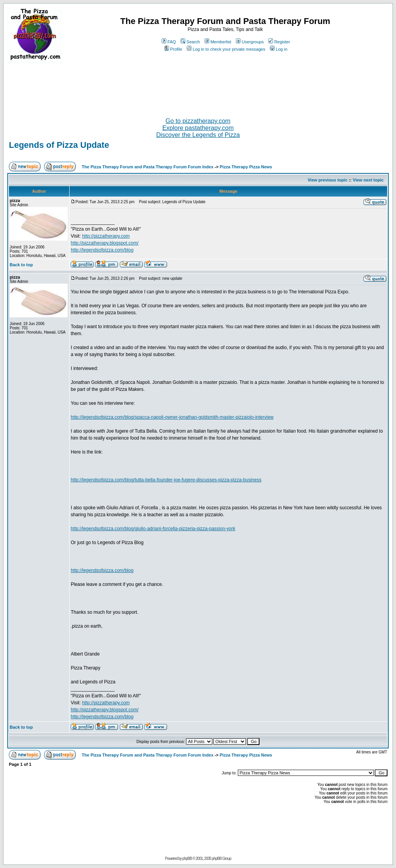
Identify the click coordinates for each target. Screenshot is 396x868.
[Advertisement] (198, 87)
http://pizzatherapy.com (106, 236)
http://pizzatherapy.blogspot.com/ (105, 243)
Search (190, 42)
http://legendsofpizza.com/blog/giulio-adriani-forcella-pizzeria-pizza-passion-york (153, 529)
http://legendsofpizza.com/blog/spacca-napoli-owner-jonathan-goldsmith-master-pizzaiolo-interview (172, 417)
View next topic (368, 180)
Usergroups (250, 42)
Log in (279, 49)
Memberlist (218, 42)
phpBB (187, 859)
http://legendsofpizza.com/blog (102, 250)
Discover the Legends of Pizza (198, 135)
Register (279, 42)
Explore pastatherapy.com (198, 128)
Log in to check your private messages (226, 49)
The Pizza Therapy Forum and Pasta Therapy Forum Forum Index (147, 167)
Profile (173, 49)
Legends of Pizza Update (59, 145)
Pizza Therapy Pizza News (246, 167)
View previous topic (327, 180)
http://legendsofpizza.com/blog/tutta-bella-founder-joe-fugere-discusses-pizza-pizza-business (166, 480)
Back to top (21, 265)
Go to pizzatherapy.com (198, 121)
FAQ (169, 42)
